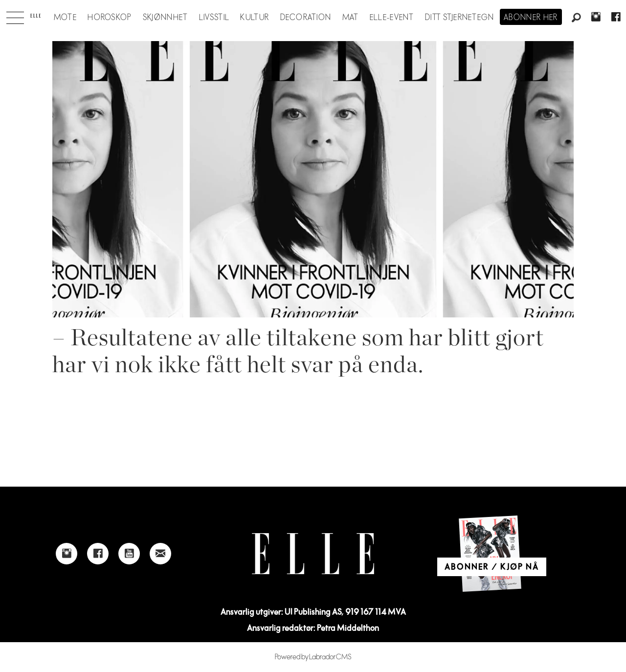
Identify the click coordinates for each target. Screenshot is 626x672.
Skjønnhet (166, 18)
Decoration (306, 18)
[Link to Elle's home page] (313, 554)
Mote (65, 18)
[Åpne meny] (15, 15)
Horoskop (110, 18)
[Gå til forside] (35, 16)
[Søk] (576, 18)
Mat (351, 18)
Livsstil (214, 18)
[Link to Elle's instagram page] (67, 554)
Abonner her (531, 18)
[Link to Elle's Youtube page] (129, 554)
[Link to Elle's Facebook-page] (98, 554)
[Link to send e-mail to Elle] (160, 554)
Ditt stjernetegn (459, 18)
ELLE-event (392, 18)
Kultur (255, 18)
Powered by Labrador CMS (313, 657)
